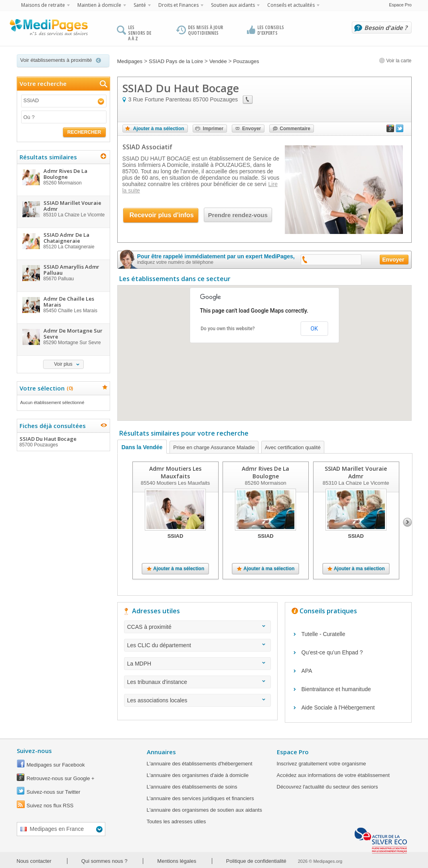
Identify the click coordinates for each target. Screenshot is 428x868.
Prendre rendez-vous (238, 215)
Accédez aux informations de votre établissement (333, 775)
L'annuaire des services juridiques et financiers (200, 798)
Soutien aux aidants (233, 5)
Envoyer (251, 129)
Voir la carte (395, 61)
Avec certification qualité (293, 447)
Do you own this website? (228, 329)
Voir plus (63, 364)
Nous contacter (34, 861)
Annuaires (161, 752)
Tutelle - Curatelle (323, 634)
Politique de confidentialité (256, 861)
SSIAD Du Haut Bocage (63, 442)
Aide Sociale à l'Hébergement (338, 707)
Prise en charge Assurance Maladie (214, 447)
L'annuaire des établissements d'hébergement (200, 764)
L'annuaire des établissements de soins (192, 787)
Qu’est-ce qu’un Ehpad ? (332, 652)
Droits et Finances (178, 5)
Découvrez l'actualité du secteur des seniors (327, 787)
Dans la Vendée (142, 447)
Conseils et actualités (291, 5)
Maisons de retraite (43, 5)
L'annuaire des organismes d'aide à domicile (198, 775)
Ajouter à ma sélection (159, 129)
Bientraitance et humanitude (336, 689)
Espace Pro (400, 5)
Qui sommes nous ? (105, 861)
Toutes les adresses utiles (177, 821)
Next (407, 522)
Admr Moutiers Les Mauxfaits (175, 472)
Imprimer (213, 129)
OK (314, 329)
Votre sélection (45, 388)
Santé (140, 5)
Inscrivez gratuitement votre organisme (321, 764)
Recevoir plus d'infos (162, 215)
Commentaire (295, 129)
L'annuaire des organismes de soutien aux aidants (204, 810)
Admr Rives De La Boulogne (265, 472)
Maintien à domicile (99, 5)
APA (307, 671)
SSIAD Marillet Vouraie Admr (356, 472)
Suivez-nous (34, 751)
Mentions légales (177, 861)
